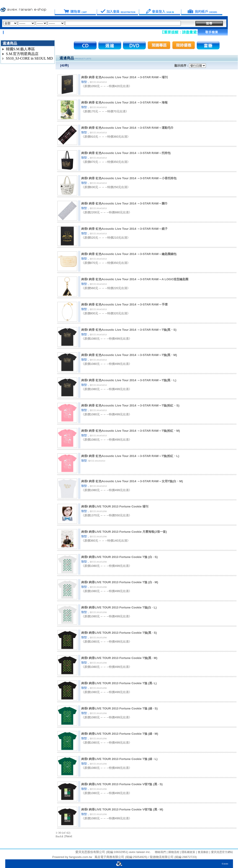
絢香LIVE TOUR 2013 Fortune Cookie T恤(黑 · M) (123, 658)
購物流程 (173, 852)
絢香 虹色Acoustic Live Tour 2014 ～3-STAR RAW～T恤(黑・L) (133, 380)
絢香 (84, 77)
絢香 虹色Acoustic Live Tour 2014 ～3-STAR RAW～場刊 (128, 77)
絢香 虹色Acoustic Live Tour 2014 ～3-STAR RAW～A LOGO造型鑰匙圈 (139, 279)
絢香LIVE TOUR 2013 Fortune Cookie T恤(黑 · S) (123, 633)
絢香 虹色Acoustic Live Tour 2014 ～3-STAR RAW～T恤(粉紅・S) (134, 405)
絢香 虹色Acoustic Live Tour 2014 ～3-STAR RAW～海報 (128, 102)
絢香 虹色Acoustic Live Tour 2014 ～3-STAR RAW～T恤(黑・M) (133, 355)
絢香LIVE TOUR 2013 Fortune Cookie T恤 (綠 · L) (123, 759)
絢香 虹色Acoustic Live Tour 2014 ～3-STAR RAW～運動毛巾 (131, 128)
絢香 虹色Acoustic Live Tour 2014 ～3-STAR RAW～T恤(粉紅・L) (134, 456)
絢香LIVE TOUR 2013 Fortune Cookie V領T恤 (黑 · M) (126, 809)
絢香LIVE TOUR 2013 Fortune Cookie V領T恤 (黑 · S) (126, 784)
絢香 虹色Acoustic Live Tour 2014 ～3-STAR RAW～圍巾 (128, 203)
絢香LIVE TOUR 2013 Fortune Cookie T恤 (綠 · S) (123, 708)
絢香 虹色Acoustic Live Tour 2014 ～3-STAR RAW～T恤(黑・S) (133, 330)
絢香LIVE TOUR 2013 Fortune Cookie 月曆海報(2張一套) (128, 532)
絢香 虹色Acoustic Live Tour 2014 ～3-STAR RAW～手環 (128, 304)
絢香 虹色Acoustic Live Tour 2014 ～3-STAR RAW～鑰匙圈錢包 (133, 254)
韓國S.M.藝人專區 (20, 49)
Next (69, 836)
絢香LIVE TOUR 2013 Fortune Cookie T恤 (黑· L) (123, 683)
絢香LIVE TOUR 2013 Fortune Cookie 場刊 (119, 506)
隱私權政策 (188, 852)
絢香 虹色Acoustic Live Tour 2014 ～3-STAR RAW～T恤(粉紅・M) (134, 431)
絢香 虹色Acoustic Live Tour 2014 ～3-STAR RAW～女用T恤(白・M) (136, 481)
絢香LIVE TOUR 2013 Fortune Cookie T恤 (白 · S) (123, 557)
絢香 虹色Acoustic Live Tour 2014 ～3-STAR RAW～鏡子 (128, 229)
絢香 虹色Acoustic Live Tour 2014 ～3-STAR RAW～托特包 (130, 153)
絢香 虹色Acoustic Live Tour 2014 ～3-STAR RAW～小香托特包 (133, 178)
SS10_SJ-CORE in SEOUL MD (29, 58)
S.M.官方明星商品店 (22, 54)
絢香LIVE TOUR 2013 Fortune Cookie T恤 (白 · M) (123, 582)
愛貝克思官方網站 (222, 852)
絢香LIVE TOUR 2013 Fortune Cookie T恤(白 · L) (123, 607)
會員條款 (203, 852)
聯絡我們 (160, 852)
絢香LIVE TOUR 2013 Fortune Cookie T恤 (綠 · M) (123, 734)
